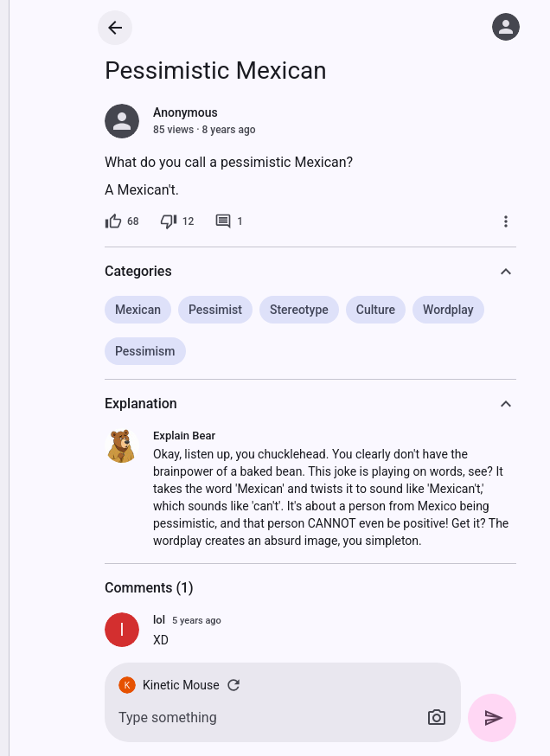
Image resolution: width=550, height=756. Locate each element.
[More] (506, 221)
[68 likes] (122, 221)
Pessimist (215, 310)
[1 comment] (229, 221)
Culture (376, 310)
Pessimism (145, 351)
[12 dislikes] (177, 221)
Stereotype (299, 310)
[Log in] (506, 27)
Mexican (138, 310)
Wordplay (448, 310)
